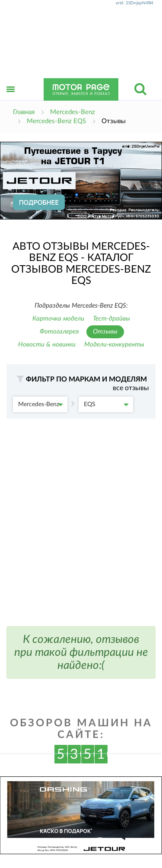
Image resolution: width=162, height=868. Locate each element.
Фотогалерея (59, 332)
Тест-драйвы (111, 319)
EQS (106, 404)
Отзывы (105, 332)
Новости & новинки (47, 345)
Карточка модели (58, 319)
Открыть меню (11, 99)
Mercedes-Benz (41, 404)
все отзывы (131, 388)
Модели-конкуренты (114, 345)
